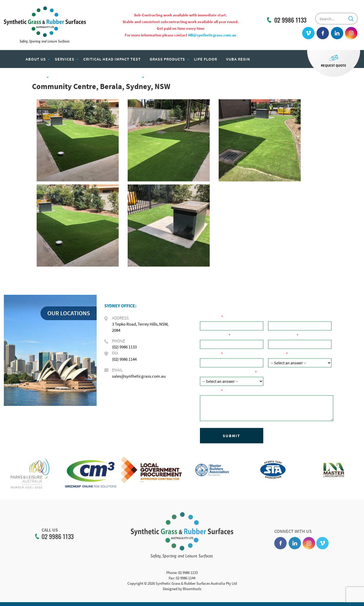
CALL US (46, 530)
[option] (30, 477)
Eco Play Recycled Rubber (82, 77)
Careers (158, 77)
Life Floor (206, 59)
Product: (277, 354)
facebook (323, 33)
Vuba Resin (238, 59)
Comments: (210, 391)
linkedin (337, 33)
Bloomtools (192, 593)
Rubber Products (26, 77)
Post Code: (210, 354)
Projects (130, 77)
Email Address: (282, 335)
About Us (36, 59)
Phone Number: (214, 335)
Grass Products (167, 59)
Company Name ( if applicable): (297, 317)
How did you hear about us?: (227, 372)
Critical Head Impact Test (112, 59)
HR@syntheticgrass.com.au (212, 35)
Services (65, 59)
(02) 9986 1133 (124, 347)
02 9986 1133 (290, 20)
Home (12, 59)
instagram (351, 33)
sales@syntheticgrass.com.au (139, 376)
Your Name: (211, 317)
